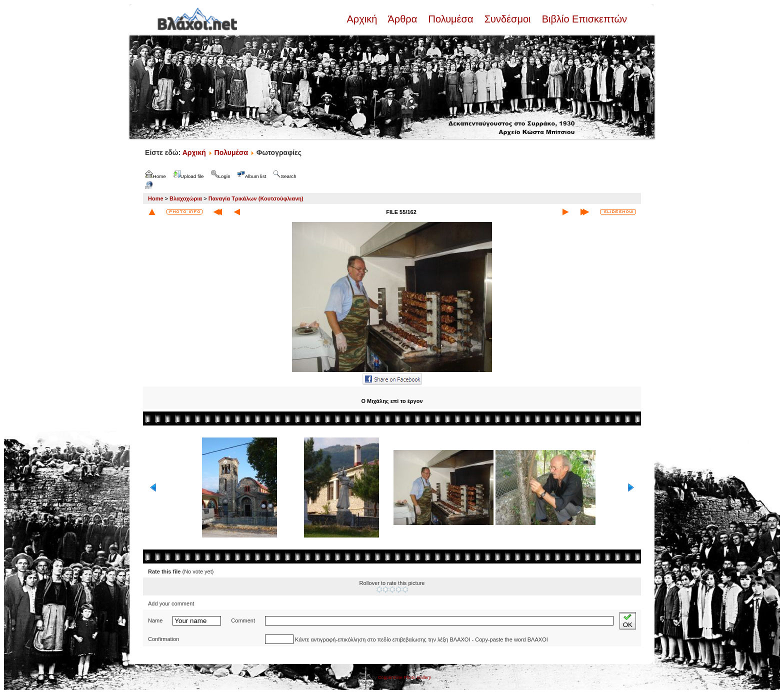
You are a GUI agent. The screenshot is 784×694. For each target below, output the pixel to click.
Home (156, 198)
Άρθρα (403, 19)
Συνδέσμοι (507, 19)
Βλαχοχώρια (186, 198)
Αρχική (363, 19)
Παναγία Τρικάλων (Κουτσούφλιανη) (256, 198)
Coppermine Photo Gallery (404, 677)
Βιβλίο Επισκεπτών (583, 19)
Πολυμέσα (451, 19)
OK (628, 621)
